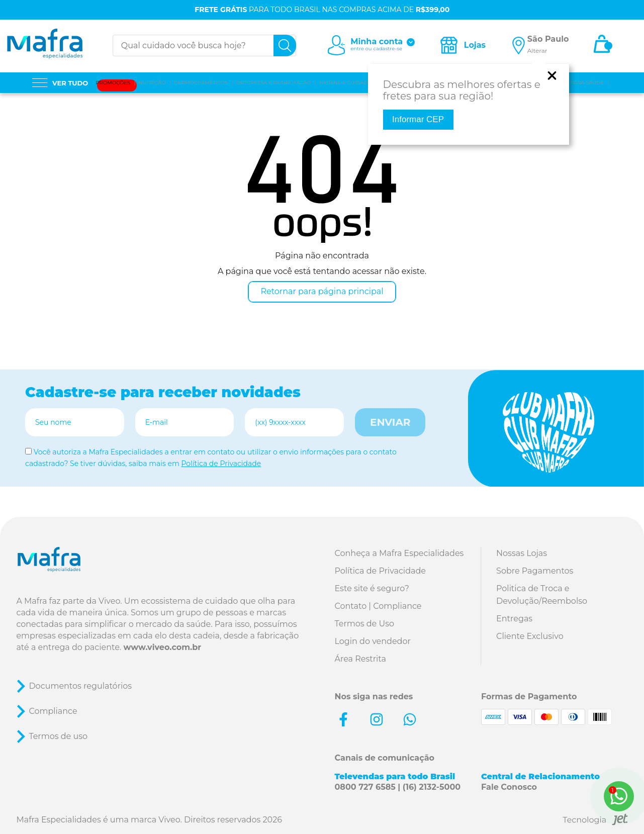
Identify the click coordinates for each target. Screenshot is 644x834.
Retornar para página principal (322, 291)
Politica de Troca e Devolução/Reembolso (542, 595)
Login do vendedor (373, 641)
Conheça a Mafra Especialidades (399, 553)
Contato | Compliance (378, 606)
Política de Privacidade (221, 464)
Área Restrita (360, 659)
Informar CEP (418, 119)
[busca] (285, 45)
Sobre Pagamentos (535, 571)
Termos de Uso (365, 624)
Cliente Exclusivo (530, 636)
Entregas (514, 619)
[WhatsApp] (619, 796)
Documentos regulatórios (80, 686)
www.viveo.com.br (162, 647)
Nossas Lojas (522, 553)
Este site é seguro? (372, 588)
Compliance (53, 711)
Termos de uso (58, 736)
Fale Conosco (509, 787)
